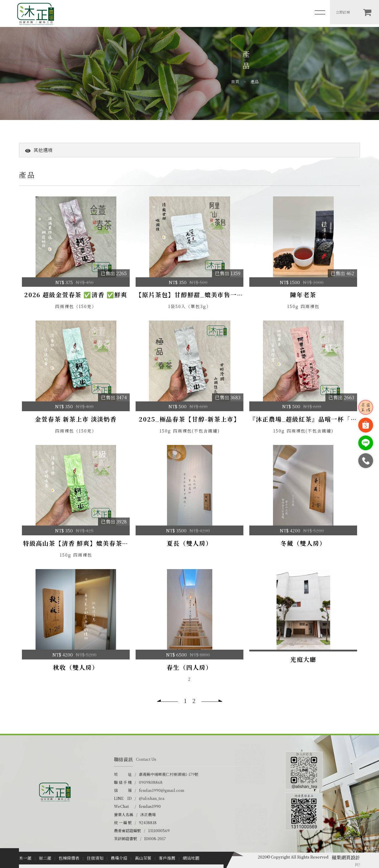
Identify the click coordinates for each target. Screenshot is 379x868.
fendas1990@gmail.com (162, 790)
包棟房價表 (69, 858)
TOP (371, 843)
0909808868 (151, 782)
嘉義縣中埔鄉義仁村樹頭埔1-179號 (169, 774)
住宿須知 (95, 858)
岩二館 (45, 858)
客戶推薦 (167, 858)
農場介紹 (119, 858)
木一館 (25, 858)
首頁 (235, 81)
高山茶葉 (143, 858)
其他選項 (39, 150)
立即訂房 (343, 12)
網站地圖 (191, 858)
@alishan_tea (152, 798)
